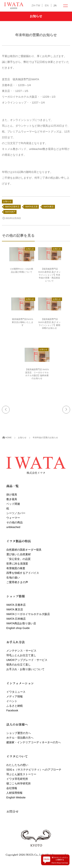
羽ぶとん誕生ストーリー (21, 774)
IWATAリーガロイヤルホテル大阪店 (28, 614)
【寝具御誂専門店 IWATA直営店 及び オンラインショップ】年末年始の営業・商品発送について (49, 275)
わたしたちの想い (17, 765)
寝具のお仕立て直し (19, 665)
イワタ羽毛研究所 (17, 779)
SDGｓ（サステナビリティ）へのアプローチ (34, 770)
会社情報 (12, 788)
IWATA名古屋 (31, 207)
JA (55, 5)
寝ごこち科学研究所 (19, 783)
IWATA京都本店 (12, 207)
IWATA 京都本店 (16, 605)
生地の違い (13, 578)
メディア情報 (14, 696)
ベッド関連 (13, 504)
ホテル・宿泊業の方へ (20, 738)
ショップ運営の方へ (19, 733)
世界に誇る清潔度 (17, 564)
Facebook (12, 710)
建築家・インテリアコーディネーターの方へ (34, 742)
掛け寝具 (12, 495)
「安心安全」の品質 (18, 559)
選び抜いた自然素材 (19, 554)
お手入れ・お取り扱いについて (25, 669)
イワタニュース (16, 692)
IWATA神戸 (10, 212)
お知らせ (7, 202)
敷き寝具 (12, 499)
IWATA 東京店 (15, 609)
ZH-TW (36, 5)
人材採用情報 (14, 793)
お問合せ (12, 811)
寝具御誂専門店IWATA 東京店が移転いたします (23, 322)
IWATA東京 (49, 207)
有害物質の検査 (16, 568)
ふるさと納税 (14, 706)
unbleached (13, 527)
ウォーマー (13, 518)
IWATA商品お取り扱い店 (21, 623)
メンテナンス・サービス (21, 651)
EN (47, 5)
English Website (16, 797)
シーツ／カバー (16, 513)
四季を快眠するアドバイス (23, 573)
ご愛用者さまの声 (17, 582)
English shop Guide (18, 628)
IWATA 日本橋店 (16, 619)
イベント (12, 701)
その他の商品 (14, 522)
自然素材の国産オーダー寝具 (24, 550)
